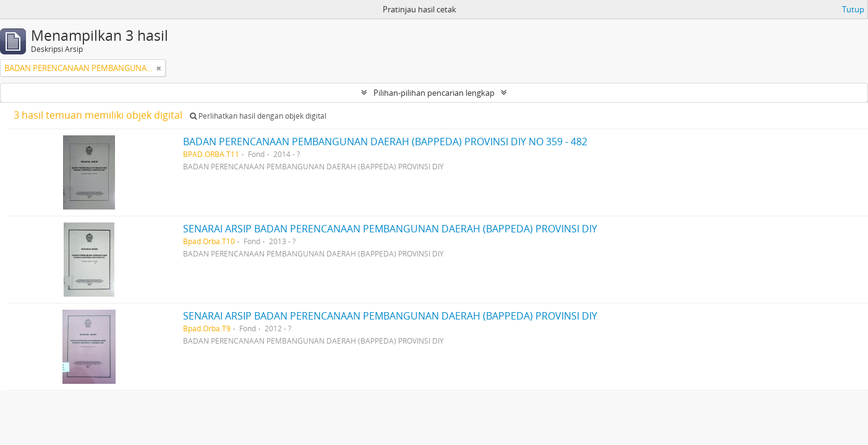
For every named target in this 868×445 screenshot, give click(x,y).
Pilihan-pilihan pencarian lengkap (434, 93)
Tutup (853, 9)
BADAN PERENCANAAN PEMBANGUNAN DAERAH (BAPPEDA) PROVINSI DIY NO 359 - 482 (385, 142)
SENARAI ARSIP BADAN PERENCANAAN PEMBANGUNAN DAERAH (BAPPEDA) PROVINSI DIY (390, 229)
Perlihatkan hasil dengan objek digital (258, 116)
